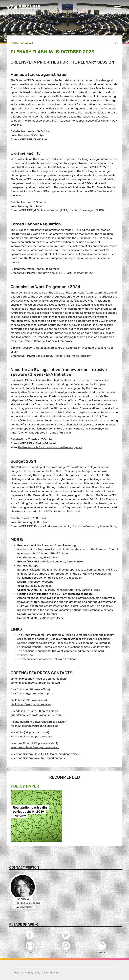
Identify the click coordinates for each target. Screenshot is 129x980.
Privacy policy (33, 973)
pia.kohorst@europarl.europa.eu (31, 704)
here (31, 655)
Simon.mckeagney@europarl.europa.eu (35, 683)
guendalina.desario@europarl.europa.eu (36, 715)
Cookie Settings (50, 973)
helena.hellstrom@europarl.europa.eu (34, 726)
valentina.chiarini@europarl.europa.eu (35, 747)
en (117, 43)
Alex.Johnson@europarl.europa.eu (32, 693)
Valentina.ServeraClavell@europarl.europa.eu (39, 758)
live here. (71, 659)
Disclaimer (18, 973)
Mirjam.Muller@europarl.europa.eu (32, 737)
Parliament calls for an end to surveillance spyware (50, 447)
